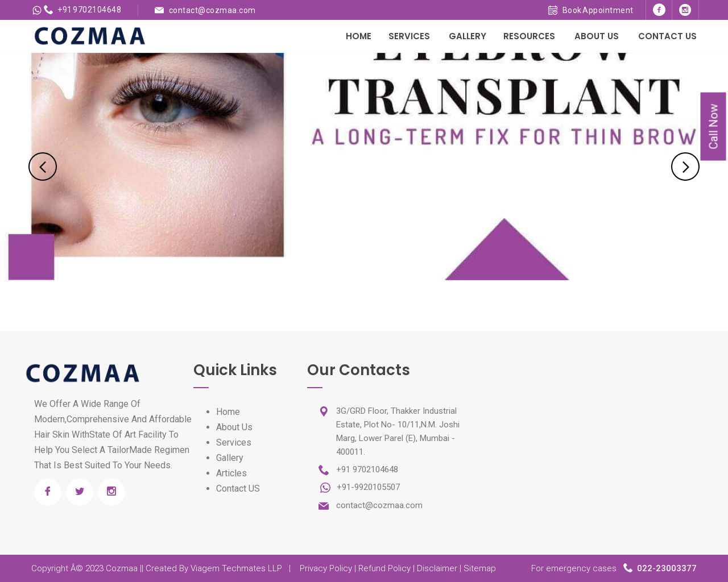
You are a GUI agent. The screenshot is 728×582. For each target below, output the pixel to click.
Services (409, 36)
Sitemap (480, 568)
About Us (597, 36)
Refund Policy (384, 568)
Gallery (468, 36)
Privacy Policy (326, 568)
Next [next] (685, 167)
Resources (529, 36)
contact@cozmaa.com (212, 10)
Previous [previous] (43, 167)
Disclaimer (437, 568)
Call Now (714, 127)
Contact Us (667, 36)
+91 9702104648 (83, 10)
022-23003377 (667, 568)
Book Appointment (591, 10)
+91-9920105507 (367, 487)
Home (359, 36)
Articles (231, 473)
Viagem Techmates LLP (236, 568)
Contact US (238, 489)
